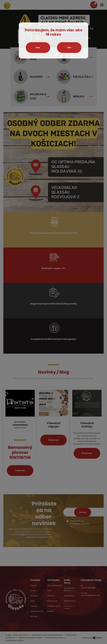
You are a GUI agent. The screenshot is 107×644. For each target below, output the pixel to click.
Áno (38, 47)
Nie (69, 47)
